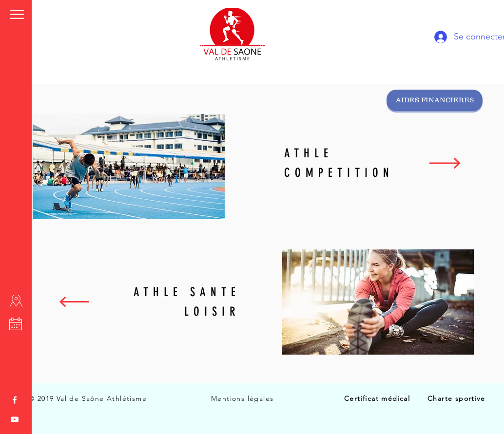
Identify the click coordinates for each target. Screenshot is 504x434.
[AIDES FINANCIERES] (435, 100)
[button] (17, 14)
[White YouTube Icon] (15, 419)
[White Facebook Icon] (15, 400)
